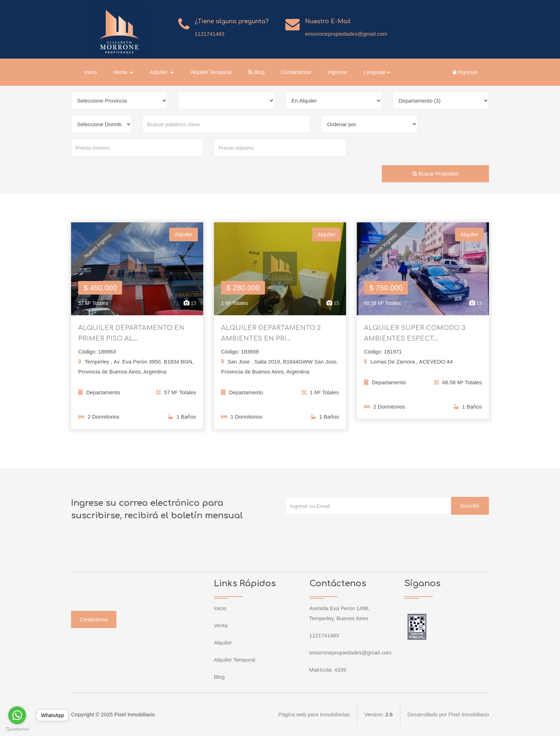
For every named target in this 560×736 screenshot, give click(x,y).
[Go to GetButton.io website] (17, 729)
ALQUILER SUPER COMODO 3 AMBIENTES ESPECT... (415, 336)
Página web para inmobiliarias (314, 714)
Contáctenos (296, 72)
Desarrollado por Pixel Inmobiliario (448, 714)
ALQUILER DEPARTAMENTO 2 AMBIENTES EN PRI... (271, 336)
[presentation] (340, 529)
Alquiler (223, 643)
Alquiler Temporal (211, 72)
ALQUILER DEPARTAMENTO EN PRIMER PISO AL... (131, 336)
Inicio (91, 72)
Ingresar (337, 72)
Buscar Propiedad (435, 174)
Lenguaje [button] (375, 72)
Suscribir (470, 506)
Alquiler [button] (159, 72)
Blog (256, 72)
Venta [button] (121, 72)
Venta (221, 625)
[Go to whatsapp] (17, 715)
